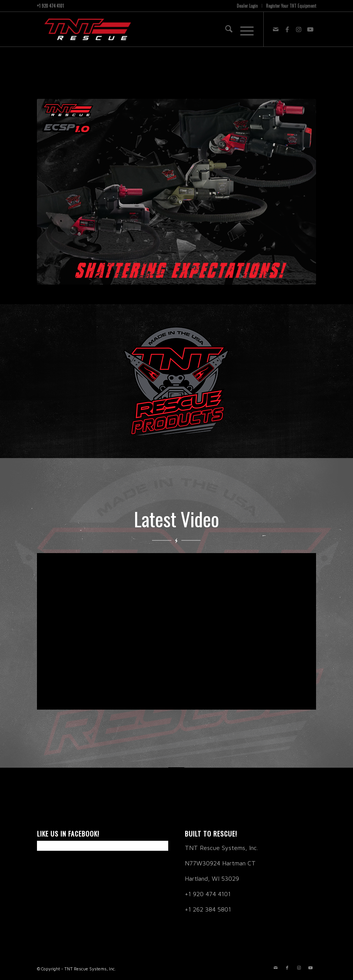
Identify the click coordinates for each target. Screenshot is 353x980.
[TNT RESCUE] (86, 29)
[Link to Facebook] (287, 29)
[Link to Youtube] (310, 29)
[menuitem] (248, 6)
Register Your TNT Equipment (291, 6)
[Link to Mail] (276, 29)
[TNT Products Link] (176, 381)
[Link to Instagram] (299, 29)
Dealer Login (247, 6)
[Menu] (243, 29)
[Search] (225, 29)
